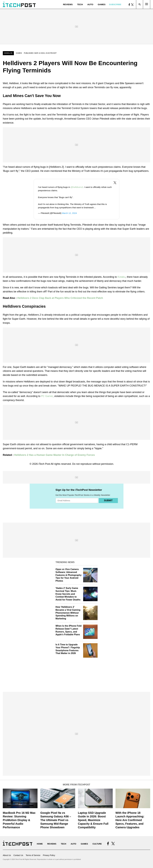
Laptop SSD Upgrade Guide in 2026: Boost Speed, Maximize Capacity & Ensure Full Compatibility (93, 820)
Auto (90, 4)
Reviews (68, 4)
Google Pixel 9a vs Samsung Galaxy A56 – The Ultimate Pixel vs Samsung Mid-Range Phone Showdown (56, 820)
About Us (7, 855)
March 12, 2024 (69, 213)
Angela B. (8, 53)
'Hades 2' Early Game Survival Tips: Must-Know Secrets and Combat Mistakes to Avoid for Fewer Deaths (68, 594)
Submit (108, 500)
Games (102, 4)
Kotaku (122, 277)
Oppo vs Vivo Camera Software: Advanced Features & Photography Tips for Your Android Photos (69, 575)
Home (40, 844)
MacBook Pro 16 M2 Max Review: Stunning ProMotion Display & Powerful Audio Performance (19, 820)
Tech (80, 4)
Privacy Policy (49, 855)
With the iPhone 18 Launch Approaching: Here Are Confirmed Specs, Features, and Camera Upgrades (130, 820)
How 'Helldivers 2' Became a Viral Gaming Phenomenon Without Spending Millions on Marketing (68, 613)
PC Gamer (47, 396)
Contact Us (18, 855)
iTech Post (44, 464)
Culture (97, 844)
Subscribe (115, 4)
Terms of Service (33, 855)
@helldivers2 (77, 187)
